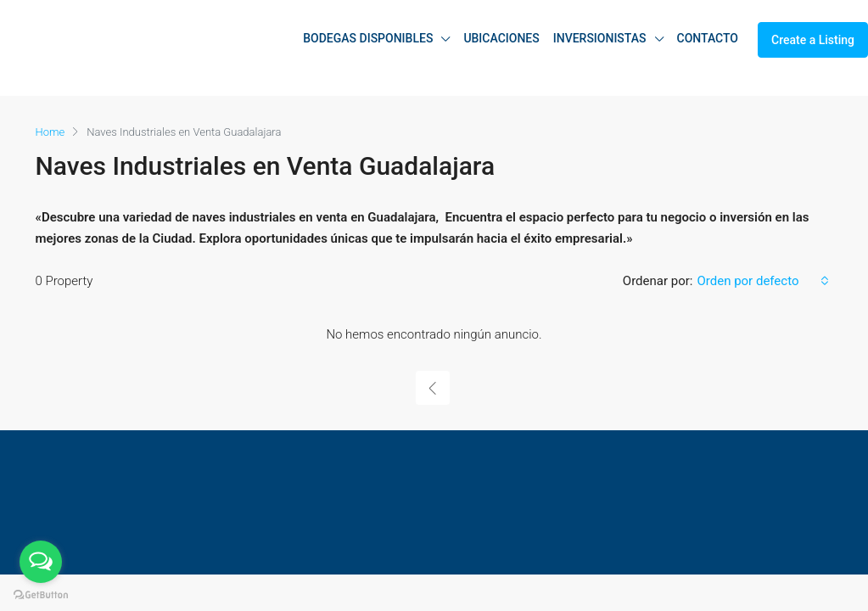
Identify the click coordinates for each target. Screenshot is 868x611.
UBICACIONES (501, 38)
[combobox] (762, 281)
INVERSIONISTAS (600, 38)
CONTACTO (708, 38)
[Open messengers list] (41, 562)
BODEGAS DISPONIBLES (368, 38)
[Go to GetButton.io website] (41, 594)
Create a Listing (813, 40)
